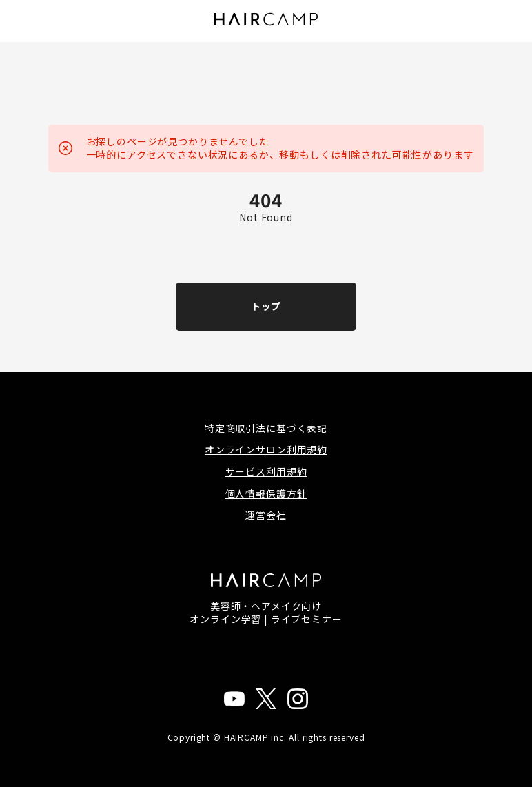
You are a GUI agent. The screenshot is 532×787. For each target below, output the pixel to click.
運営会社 (266, 515)
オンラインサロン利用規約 (266, 449)
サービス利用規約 (266, 471)
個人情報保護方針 (266, 493)
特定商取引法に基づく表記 (266, 428)
